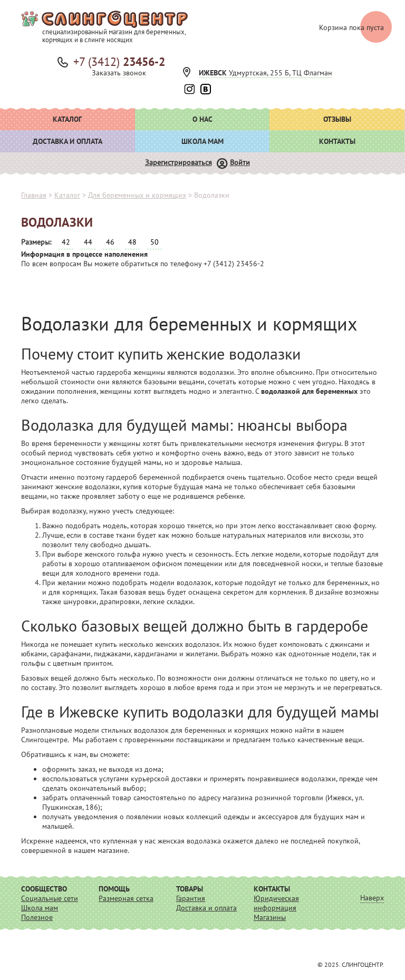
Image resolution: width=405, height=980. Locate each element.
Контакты (337, 141)
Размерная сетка (126, 898)
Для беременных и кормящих (137, 195)
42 (66, 242)
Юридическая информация (276, 903)
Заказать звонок (119, 73)
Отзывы (337, 119)
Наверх (372, 898)
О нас (202, 119)
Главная (34, 195)
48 (132, 242)
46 (110, 242)
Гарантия (191, 898)
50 (155, 242)
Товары (190, 889)
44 (88, 242)
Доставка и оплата (67, 141)
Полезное (37, 917)
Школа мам (202, 141)
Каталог (67, 119)
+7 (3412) (119, 62)
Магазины (270, 917)
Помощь (114, 889)
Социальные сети (50, 898)
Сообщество (44, 889)
